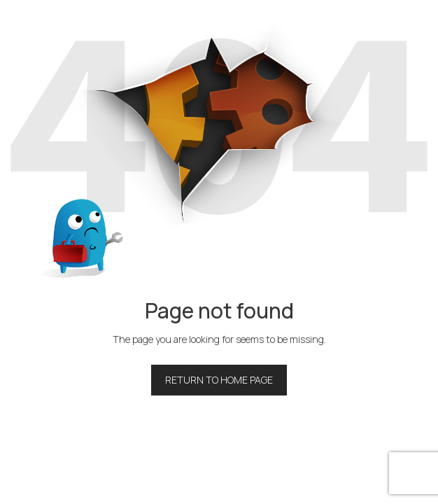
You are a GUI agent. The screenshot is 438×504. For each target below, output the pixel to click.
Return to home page (219, 380)
